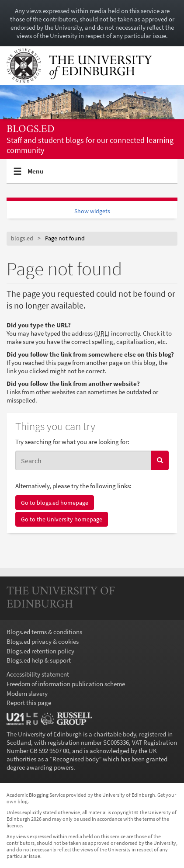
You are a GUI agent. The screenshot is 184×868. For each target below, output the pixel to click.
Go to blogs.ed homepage (55, 503)
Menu (36, 175)
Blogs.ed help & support (39, 660)
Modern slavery (27, 693)
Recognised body (76, 759)
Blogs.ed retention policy (40, 651)
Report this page (29, 703)
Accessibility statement (38, 674)
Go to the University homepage (62, 519)
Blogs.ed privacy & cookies (43, 641)
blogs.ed (31, 130)
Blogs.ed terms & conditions (44, 632)
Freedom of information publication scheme (66, 684)
